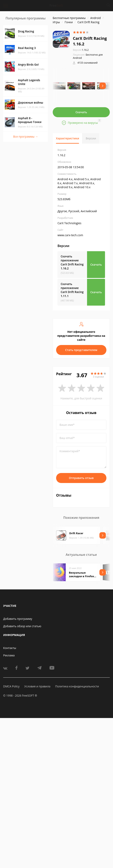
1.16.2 (81, 50)
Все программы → (26, 136)
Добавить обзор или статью (22, 626)
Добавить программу (18, 619)
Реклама (9, 655)
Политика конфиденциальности (77, 686)
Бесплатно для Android (88, 56)
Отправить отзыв (81, 478)
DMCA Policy (11, 686)
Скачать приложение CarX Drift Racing (72, 262)
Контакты (10, 648)
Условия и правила (37, 686)
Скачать (81, 112)
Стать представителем (81, 350)
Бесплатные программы (69, 18)
